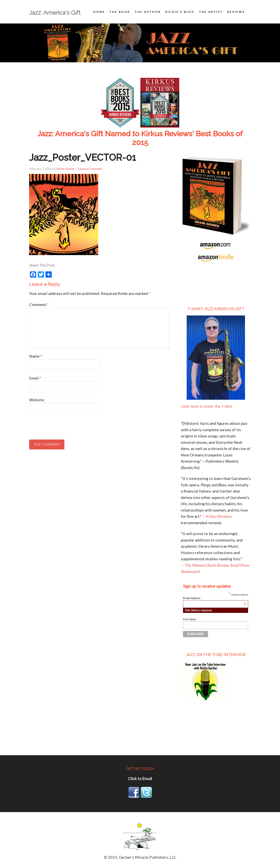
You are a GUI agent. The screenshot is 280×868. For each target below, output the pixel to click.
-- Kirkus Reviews (217, 516)
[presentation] (59, 428)
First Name (190, 619)
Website (37, 400)
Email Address (215, 598)
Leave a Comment (90, 169)
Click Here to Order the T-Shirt (207, 406)
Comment (39, 304)
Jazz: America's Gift (55, 13)
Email (35, 378)
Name (35, 356)
